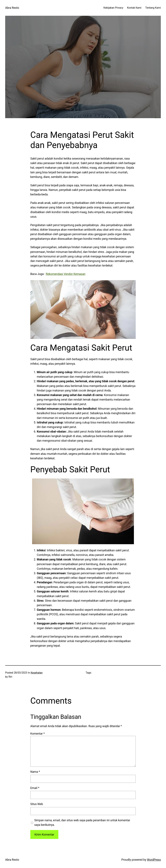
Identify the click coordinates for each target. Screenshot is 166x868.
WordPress (154, 860)
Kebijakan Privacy (113, 8)
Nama (35, 772)
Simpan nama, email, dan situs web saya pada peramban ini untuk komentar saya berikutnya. (82, 823)
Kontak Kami (134, 8)
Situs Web (37, 804)
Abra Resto (12, 8)
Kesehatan (37, 673)
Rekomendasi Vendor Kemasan (65, 274)
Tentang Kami (153, 8)
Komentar (37, 734)
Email (35, 788)
